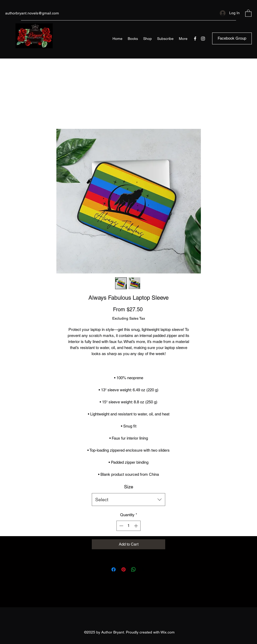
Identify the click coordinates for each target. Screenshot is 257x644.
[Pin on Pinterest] (124, 569)
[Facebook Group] (232, 38)
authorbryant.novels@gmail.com (32, 13)
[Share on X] (143, 569)
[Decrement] (121, 526)
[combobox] (128, 500)
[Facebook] (195, 39)
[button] (248, 13)
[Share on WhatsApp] (133, 569)
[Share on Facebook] (114, 569)
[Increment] (136, 526)
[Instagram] (203, 39)
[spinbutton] (129, 526)
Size (129, 487)
